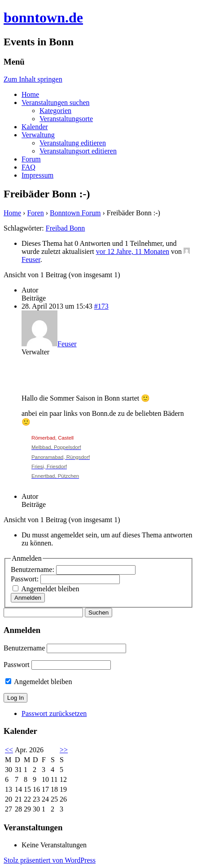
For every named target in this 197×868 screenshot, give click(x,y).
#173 (101, 306)
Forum (31, 159)
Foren (35, 213)
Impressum (37, 175)
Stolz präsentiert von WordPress (50, 860)
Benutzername (24, 648)
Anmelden (28, 598)
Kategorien (55, 111)
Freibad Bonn (66, 228)
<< (9, 750)
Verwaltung (38, 135)
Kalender (35, 127)
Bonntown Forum (75, 213)
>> (64, 750)
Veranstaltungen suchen (56, 103)
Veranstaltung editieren (73, 143)
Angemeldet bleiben (50, 589)
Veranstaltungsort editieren (78, 151)
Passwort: (26, 579)
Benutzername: (33, 569)
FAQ (28, 167)
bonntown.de (43, 17)
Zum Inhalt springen (33, 79)
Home (30, 94)
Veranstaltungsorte (66, 119)
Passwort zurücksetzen (54, 713)
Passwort (17, 665)
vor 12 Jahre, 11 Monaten (133, 251)
